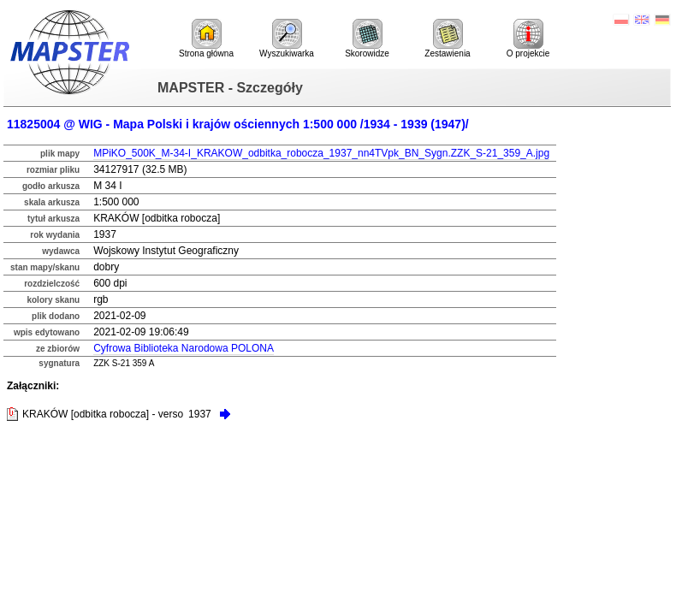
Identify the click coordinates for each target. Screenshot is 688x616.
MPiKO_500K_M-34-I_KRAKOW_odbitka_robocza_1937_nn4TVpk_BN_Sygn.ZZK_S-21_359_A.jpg (321, 153)
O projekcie (528, 38)
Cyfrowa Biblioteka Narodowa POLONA (184, 348)
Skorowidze (367, 38)
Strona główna (206, 38)
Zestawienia (447, 38)
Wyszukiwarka (287, 38)
